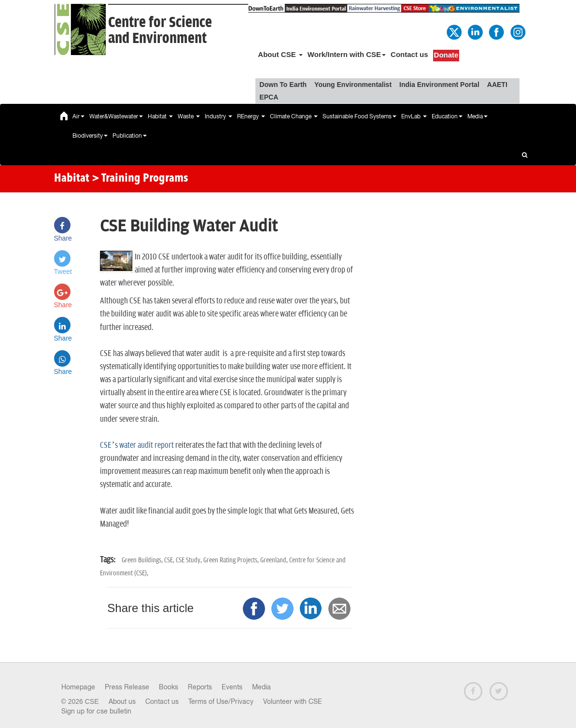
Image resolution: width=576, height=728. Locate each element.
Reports (200, 687)
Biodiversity (90, 136)
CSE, (170, 560)
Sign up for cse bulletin (96, 711)
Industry (218, 116)
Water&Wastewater (116, 116)
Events (232, 687)
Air (78, 116)
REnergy (251, 116)
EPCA (269, 97)
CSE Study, (190, 560)
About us (122, 701)
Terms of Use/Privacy (221, 701)
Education (447, 116)
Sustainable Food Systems (359, 116)
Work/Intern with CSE (347, 54)
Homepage (78, 687)
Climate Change (294, 116)
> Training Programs (140, 179)
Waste (189, 116)
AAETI (497, 85)
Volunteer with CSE (293, 701)
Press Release (127, 687)
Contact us (409, 54)
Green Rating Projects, (232, 560)
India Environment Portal (439, 85)
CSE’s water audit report (137, 445)
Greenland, (275, 560)
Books (169, 687)
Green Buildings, (143, 560)
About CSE (280, 54)
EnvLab (414, 116)
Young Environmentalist (353, 85)
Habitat (160, 116)
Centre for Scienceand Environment (160, 30)
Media (478, 116)
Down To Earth (283, 85)
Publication (130, 136)
